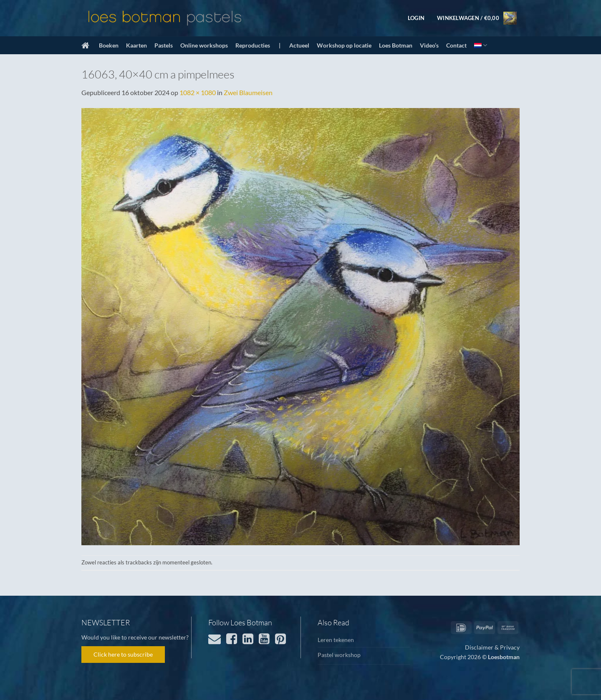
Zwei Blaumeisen (248, 92)
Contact (456, 45)
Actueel (299, 45)
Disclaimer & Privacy (492, 647)
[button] (416, 18)
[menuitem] (481, 45)
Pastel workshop (339, 655)
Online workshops (204, 45)
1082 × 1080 (198, 92)
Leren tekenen (336, 640)
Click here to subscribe (123, 654)
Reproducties (253, 45)
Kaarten (136, 45)
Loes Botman (396, 45)
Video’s (429, 45)
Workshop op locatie (344, 45)
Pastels (164, 45)
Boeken (109, 45)
